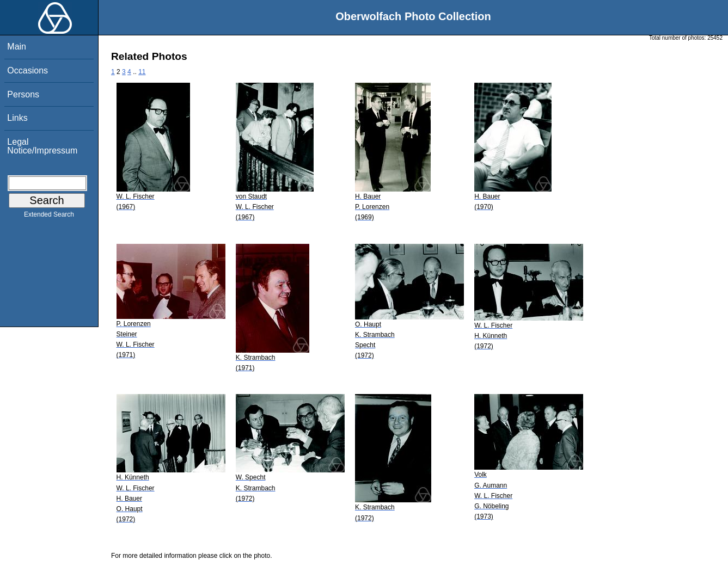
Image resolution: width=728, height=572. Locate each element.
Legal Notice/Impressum (42, 146)
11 (142, 72)
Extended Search (49, 217)
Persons (23, 94)
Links (17, 118)
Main (17, 47)
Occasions (27, 70)
